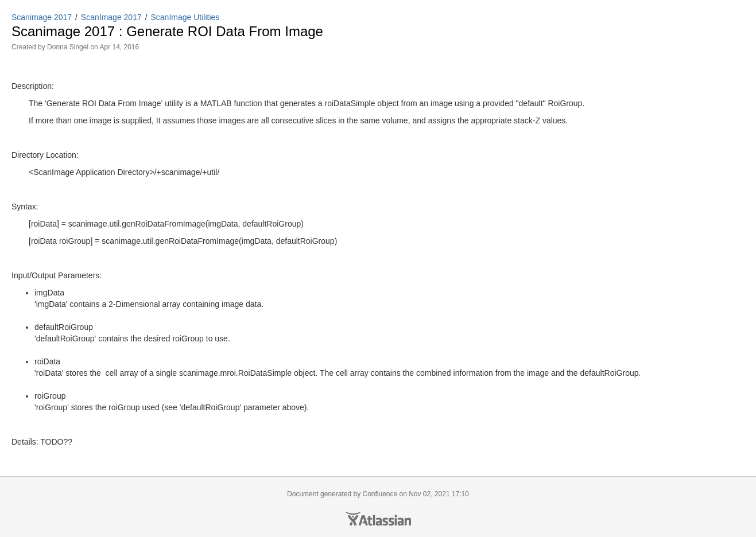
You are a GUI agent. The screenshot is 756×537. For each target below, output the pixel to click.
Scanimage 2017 (42, 17)
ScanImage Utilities (185, 17)
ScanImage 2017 (111, 17)
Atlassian (378, 519)
